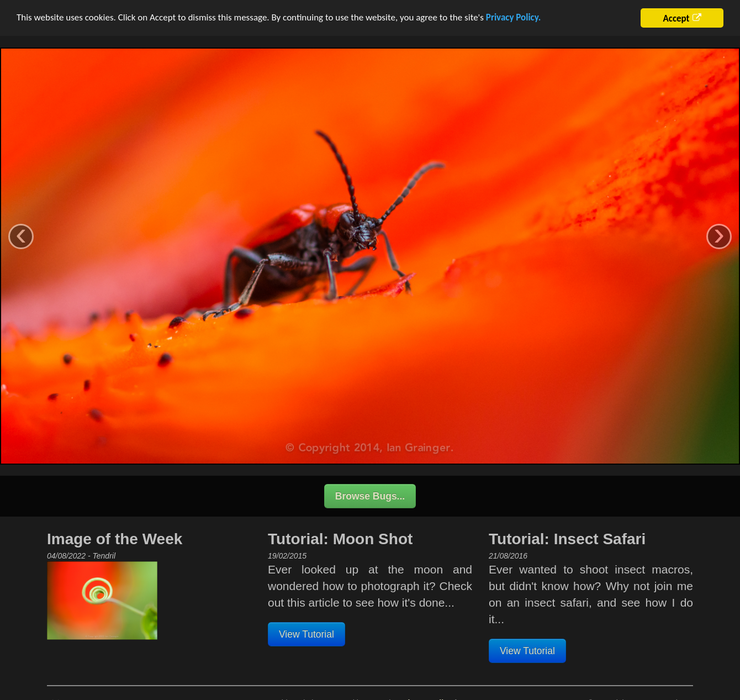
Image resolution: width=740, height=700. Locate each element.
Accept (676, 16)
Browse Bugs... (370, 494)
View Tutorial (306, 632)
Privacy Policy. (513, 15)
